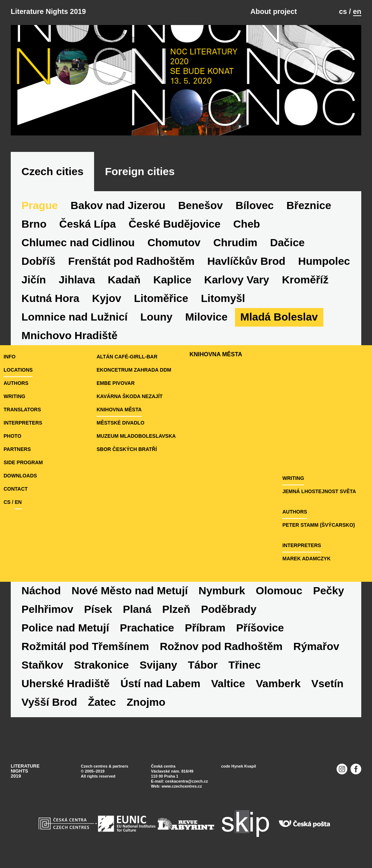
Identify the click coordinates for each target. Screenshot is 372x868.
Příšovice (260, 628)
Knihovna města (119, 410)
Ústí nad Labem (160, 683)
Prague (40, 205)
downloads (20, 476)
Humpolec (324, 261)
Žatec (102, 702)
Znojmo (146, 702)
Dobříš (38, 261)
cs (343, 11)
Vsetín (327, 683)
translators (22, 410)
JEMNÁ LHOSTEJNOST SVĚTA (319, 491)
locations (18, 370)
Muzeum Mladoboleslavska (136, 436)
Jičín (34, 280)
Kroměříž (305, 280)
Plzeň (176, 609)
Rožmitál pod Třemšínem (85, 646)
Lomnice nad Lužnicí (75, 317)
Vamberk (278, 683)
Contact (16, 489)
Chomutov (174, 242)
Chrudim (235, 242)
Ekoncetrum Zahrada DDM (134, 370)
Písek (98, 609)
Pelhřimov (47, 609)
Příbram (205, 628)
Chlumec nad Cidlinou (78, 242)
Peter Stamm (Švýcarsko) (319, 525)
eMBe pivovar (116, 383)
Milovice (206, 317)
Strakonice (101, 665)
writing (14, 396)
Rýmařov (316, 646)
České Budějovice (175, 224)
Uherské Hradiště (66, 683)
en (357, 11)
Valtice (228, 683)
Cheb (247, 224)
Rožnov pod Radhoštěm (221, 646)
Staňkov (42, 665)
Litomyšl (223, 298)
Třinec (245, 665)
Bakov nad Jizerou (118, 205)
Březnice (309, 205)
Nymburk (222, 591)
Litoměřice (161, 298)
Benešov (200, 205)
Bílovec (255, 205)
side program (23, 462)
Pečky (329, 591)
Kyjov (107, 298)
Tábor (203, 665)
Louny (156, 317)
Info (9, 357)
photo (13, 436)
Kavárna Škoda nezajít (130, 396)
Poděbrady (229, 609)
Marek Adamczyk (306, 559)
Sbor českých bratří (127, 449)
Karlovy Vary (237, 280)
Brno (34, 224)
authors (16, 383)
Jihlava (77, 280)
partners (17, 449)
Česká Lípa (88, 224)
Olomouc (279, 591)
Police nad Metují (65, 628)
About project (274, 11)
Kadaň (124, 280)
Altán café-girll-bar (127, 357)
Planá (137, 609)
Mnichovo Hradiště (69, 335)
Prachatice (147, 628)
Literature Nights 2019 (48, 11)
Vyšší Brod (49, 702)
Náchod (41, 591)
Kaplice (172, 280)
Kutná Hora (50, 298)
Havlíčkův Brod (246, 261)
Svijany (158, 665)
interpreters (23, 423)
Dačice (287, 242)
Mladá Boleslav (279, 317)
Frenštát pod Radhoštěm (131, 261)
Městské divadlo (121, 423)
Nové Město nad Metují (130, 591)
